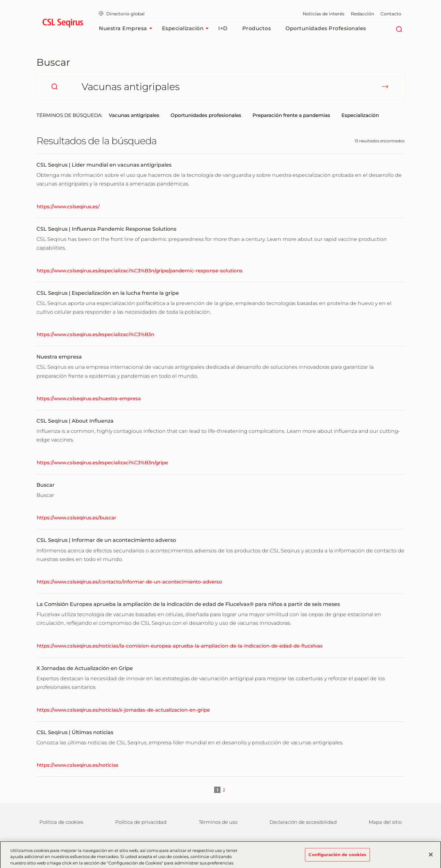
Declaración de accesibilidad (303, 822)
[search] (54, 87)
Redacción (362, 14)
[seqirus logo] (63, 24)
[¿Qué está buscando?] (220, 87)
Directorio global (122, 14)
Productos (257, 28)
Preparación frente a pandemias (291, 115)
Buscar (53, 62)
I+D (223, 28)
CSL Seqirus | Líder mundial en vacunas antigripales (104, 165)
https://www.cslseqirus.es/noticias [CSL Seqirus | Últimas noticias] (78, 765)
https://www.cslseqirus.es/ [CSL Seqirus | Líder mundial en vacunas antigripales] (68, 207)
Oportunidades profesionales (326, 28)
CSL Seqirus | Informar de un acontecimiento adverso (106, 540)
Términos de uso (218, 822)
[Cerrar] (431, 856)
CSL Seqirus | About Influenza (75, 421)
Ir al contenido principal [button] (0, 0)
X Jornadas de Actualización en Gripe (85, 668)
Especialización (187, 29)
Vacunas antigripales (134, 115)
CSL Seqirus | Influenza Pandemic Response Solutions (106, 229)
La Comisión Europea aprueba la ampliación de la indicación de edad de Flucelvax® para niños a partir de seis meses (188, 604)
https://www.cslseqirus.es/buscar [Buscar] (76, 518)
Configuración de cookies (337, 856)
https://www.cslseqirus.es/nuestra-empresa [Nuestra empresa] (89, 398)
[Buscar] (399, 29)
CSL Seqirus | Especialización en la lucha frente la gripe (108, 293)
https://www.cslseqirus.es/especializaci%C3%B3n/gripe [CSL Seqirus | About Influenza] (102, 463)
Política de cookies (61, 822)
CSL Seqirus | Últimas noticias (75, 732)
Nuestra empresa (127, 29)
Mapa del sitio (385, 822)
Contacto (391, 14)
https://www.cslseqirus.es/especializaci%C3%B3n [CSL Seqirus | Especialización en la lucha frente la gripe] (96, 334)
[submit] (385, 87)
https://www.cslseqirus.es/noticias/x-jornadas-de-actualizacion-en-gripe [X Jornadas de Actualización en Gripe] (123, 710)
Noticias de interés (324, 14)
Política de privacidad (141, 822)
